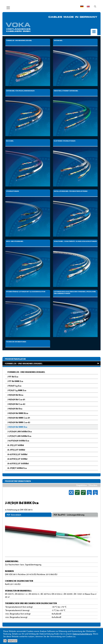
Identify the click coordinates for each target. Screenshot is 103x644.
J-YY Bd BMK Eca (15, 381)
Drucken (93, 485)
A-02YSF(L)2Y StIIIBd (17, 454)
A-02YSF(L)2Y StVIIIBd (18, 463)
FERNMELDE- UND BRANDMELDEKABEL (24, 363)
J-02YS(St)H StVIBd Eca (18, 441)
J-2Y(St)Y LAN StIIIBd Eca (19, 436)
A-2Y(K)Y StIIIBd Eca (17, 468)
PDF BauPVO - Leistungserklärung (69, 515)
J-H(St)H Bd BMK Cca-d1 (19, 418)
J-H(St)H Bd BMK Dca (17, 427)
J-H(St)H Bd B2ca (15, 395)
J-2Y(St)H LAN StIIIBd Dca (20, 431)
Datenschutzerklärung (82, 634)
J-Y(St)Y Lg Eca (14, 386)
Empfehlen (82, 485)
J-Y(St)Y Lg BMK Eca (17, 390)
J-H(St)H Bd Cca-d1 (16, 399)
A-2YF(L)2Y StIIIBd (16, 450)
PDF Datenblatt (14, 515)
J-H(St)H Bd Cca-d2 (16, 404)
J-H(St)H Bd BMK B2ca (18, 413)
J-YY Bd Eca (13, 377)
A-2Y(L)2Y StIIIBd (16, 445)
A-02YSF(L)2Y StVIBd (17, 459)
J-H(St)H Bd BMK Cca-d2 (19, 422)
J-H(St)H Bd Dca (15, 409)
